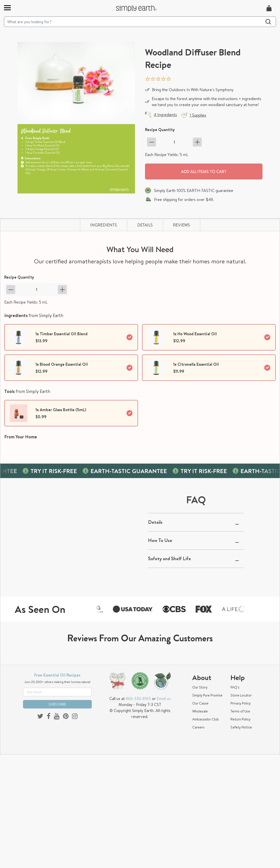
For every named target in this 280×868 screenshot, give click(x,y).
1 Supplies (198, 115)
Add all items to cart (204, 172)
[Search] (140, 22)
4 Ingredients (165, 115)
